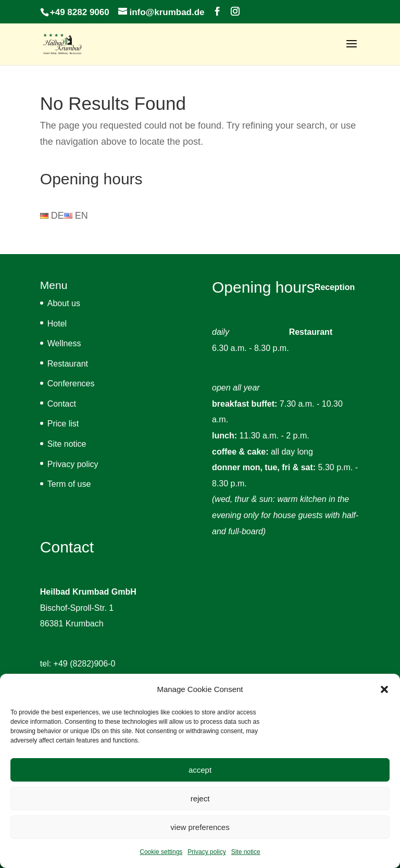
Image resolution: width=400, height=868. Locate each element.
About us (64, 303)
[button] (384, 689)
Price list (63, 424)
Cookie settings (161, 852)
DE (52, 216)
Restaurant (68, 364)
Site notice (246, 852)
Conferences (71, 383)
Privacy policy (207, 852)
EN (76, 216)
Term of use (69, 484)
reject (200, 798)
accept (200, 770)
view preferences (200, 827)
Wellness (64, 343)
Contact (62, 404)
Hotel (57, 324)
